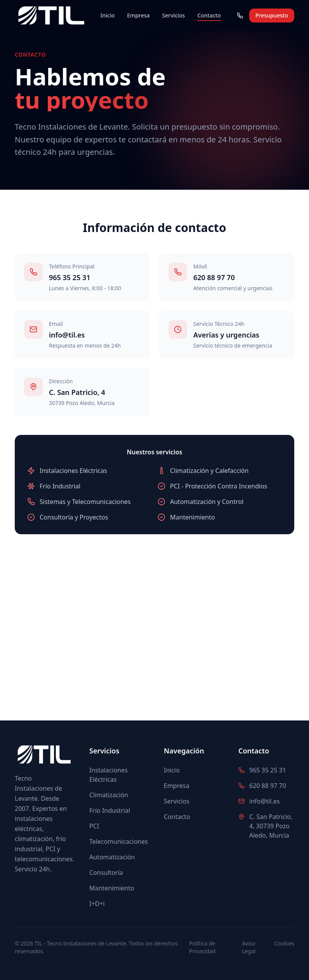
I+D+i (97, 904)
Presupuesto (272, 15)
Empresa (138, 15)
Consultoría (106, 873)
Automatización (112, 857)
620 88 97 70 (214, 277)
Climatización (109, 795)
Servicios (174, 15)
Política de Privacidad (202, 947)
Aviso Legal (249, 947)
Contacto (209, 16)
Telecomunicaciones (119, 841)
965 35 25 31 (70, 277)
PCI (94, 826)
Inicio (108, 15)
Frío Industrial (110, 810)
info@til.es (67, 335)
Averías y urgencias (226, 335)
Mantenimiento (112, 888)
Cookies (284, 943)
